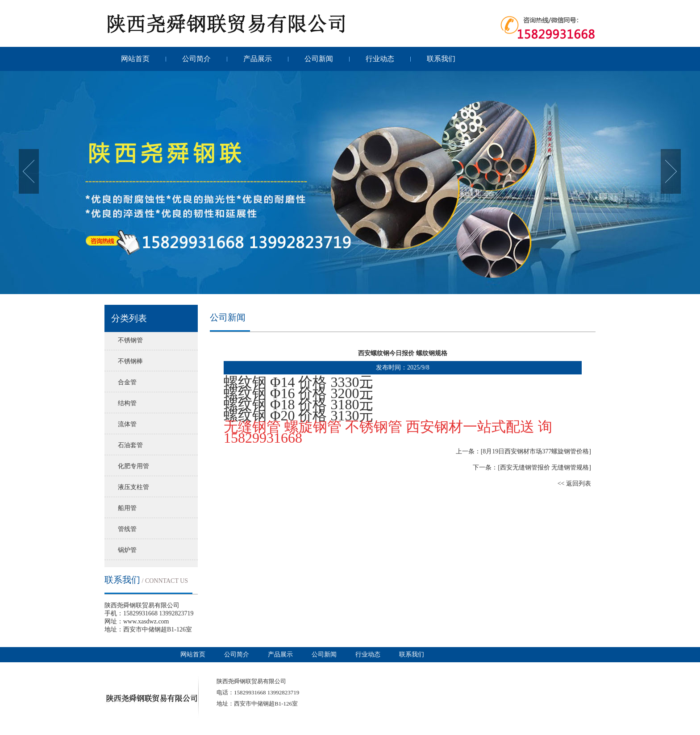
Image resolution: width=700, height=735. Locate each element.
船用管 (127, 508)
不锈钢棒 (130, 361)
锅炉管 (127, 550)
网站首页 (135, 59)
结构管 (127, 403)
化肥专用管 (133, 466)
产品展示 (258, 59)
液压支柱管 (133, 487)
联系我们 (441, 59)
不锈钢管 (130, 340)
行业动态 (380, 59)
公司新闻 (319, 59)
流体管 (127, 424)
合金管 (127, 382)
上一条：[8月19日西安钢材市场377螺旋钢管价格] (523, 451)
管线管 (127, 529)
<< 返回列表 (574, 484)
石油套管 (130, 445)
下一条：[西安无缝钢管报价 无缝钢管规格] (532, 467)
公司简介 (196, 59)
